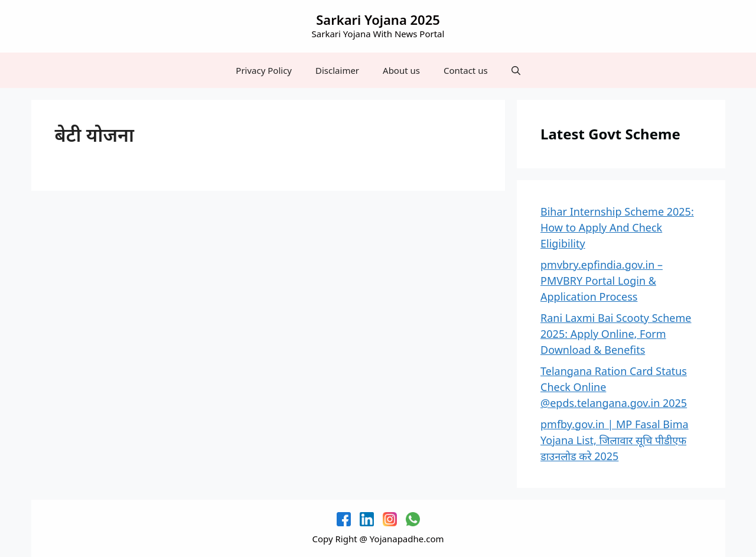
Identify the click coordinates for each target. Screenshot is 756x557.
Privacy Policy (264, 70)
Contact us (466, 70)
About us (401, 70)
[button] (516, 70)
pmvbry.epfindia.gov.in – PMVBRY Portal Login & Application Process (602, 281)
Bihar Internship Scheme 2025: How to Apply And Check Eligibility (617, 227)
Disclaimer (337, 70)
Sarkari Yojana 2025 (378, 19)
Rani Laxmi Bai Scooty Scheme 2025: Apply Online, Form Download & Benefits (616, 334)
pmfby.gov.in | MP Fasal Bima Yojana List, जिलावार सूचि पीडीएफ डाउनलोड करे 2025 (615, 440)
